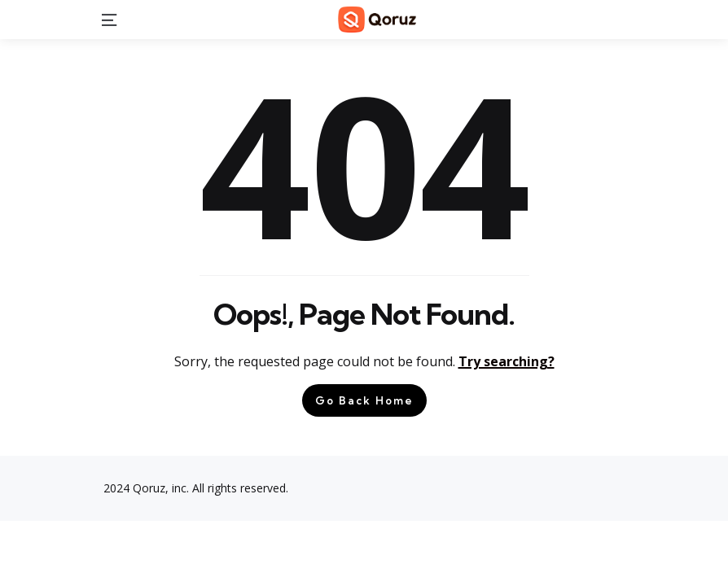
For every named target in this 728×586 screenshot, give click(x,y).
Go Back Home (364, 400)
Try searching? (507, 361)
